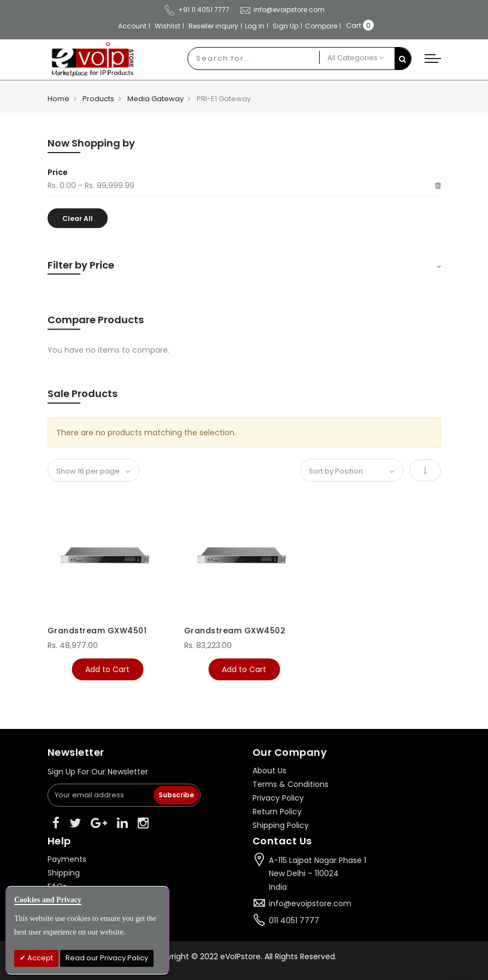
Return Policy (277, 812)
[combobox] (254, 59)
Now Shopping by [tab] (91, 143)
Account (132, 26)
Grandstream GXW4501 (97, 631)
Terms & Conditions (290, 784)
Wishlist (167, 26)
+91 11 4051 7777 (197, 10)
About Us (269, 771)
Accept (39, 958)
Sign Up (286, 26)
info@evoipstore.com (282, 10)
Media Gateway (155, 99)
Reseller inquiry (213, 26)
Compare (321, 26)
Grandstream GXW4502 (235, 631)
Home (58, 99)
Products (98, 99)
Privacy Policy (278, 798)
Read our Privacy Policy (107, 958)
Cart (354, 25)
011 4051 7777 (294, 920)
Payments (67, 859)
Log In (255, 26)
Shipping (64, 873)
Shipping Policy (281, 825)
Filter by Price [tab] (81, 265)
